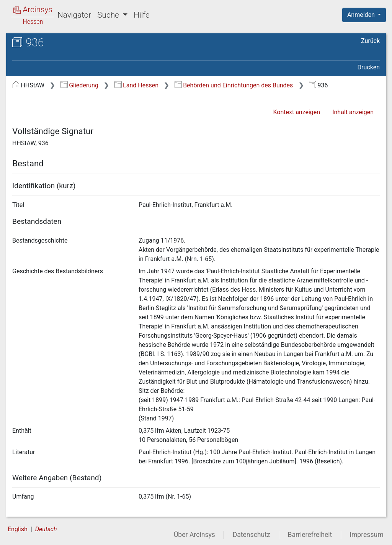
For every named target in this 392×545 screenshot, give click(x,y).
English (18, 529)
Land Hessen (136, 85)
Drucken (369, 67)
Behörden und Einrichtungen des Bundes (234, 85)
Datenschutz (252, 535)
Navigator (74, 15)
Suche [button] (109, 15)
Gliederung (79, 85)
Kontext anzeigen (296, 112)
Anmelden (362, 15)
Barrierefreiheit (310, 535)
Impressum (367, 535)
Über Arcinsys (194, 535)
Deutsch (46, 529)
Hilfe (141, 15)
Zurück (370, 41)
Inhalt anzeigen (353, 112)
